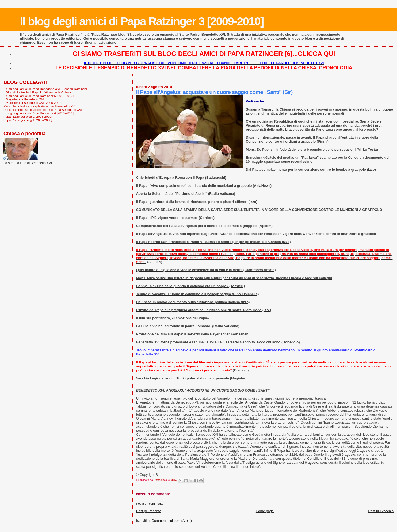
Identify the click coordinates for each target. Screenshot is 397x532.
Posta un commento (150, 504)
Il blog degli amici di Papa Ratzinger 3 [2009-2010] (142, 21)
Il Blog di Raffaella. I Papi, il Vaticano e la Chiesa (37, 92)
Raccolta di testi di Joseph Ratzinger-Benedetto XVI (39, 106)
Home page (265, 511)
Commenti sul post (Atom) (172, 521)
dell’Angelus (249, 402)
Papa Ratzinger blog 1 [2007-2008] (28, 120)
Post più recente (149, 511)
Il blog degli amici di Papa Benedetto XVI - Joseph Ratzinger (45, 89)
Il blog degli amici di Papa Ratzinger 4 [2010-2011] (39, 113)
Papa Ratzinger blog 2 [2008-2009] (28, 117)
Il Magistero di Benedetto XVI (24, 99)
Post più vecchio (381, 511)
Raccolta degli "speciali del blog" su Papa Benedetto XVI (43, 110)
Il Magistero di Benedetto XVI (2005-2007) (33, 103)
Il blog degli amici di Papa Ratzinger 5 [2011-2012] (39, 96)
